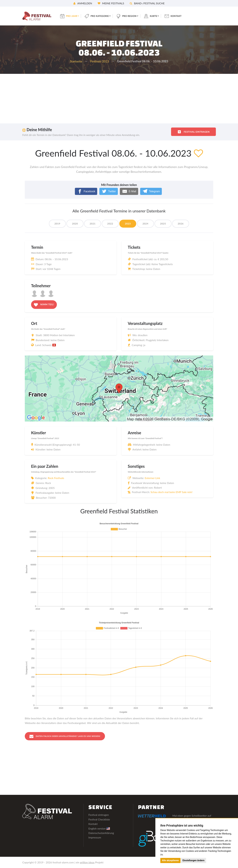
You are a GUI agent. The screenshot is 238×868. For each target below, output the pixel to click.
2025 (166, 224)
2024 (147, 224)
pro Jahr (74, 16)
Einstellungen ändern (193, 860)
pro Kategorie (104, 16)
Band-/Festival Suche (147, 3)
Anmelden (83, 3)
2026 (185, 224)
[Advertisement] (119, 99)
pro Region (135, 16)
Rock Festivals (56, 478)
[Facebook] (86, 191)
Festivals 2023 (100, 61)
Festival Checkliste (99, 820)
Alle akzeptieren (170, 860)
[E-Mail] (129, 191)
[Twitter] (109, 191)
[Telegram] (151, 191)
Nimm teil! (44, 305)
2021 (91, 224)
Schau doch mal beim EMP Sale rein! (172, 492)
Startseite (76, 61)
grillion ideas (87, 862)
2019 (53, 224)
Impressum (95, 838)
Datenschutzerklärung (101, 833)
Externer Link (152, 478)
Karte (160, 16)
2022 (110, 224)
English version (99, 829)
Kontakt (183, 16)
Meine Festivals (111, 3)
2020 (72, 224)
